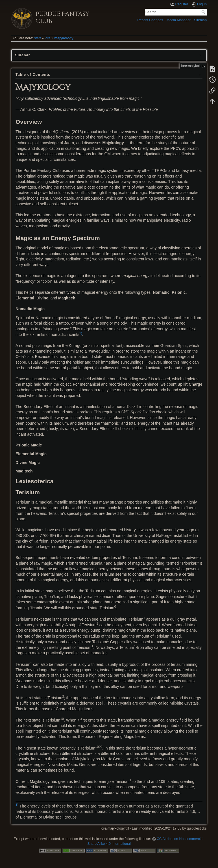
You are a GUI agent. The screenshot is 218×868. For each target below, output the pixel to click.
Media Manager (179, 20)
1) (81, 333)
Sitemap (200, 20)
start (38, 38)
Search (204, 12)
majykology (64, 38)
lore (47, 38)
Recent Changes (150, 20)
